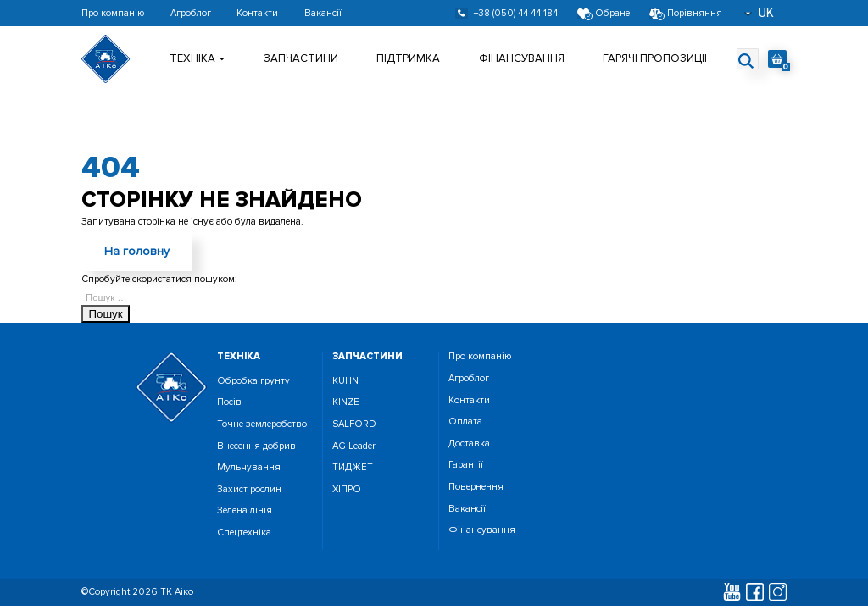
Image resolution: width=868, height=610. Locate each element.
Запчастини (301, 58)
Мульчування (249, 467)
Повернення (476, 487)
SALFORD (354, 424)
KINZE (346, 402)
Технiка (197, 58)
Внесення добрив (256, 446)
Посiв (229, 402)
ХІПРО (347, 489)
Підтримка (408, 58)
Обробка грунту (253, 381)
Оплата (465, 421)
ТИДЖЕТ (353, 467)
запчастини (367, 356)
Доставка (469, 444)
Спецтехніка (244, 532)
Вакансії (323, 13)
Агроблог (191, 13)
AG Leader (354, 446)
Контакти (257, 13)
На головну (137, 251)
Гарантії (466, 465)
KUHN (345, 381)
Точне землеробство (262, 424)
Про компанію (113, 13)
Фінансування (522, 58)
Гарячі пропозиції (655, 58)
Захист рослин (249, 489)
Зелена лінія (245, 510)
